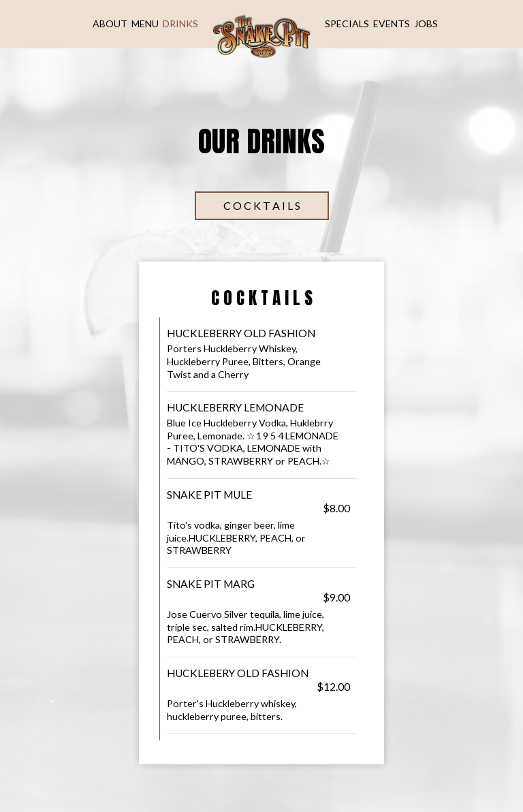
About (110, 24)
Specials (347, 24)
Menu (145, 24)
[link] (261, 35)
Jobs (426, 24)
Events (392, 24)
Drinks (180, 24)
